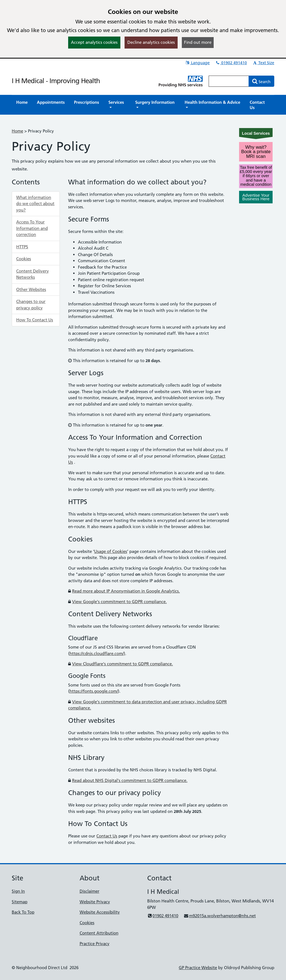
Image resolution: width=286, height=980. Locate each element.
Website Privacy (95, 902)
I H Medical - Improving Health (56, 81)
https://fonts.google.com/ (94, 691)
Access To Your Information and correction (32, 228)
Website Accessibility (100, 912)
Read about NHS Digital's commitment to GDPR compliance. (130, 780)
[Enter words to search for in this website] (229, 81)
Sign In (18, 891)
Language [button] (197, 63)
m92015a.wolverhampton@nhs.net (220, 916)
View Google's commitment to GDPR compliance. (119, 602)
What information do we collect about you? (35, 204)
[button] (117, 105)
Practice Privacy (95, 944)
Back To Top (23, 912)
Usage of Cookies (111, 551)
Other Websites (31, 289)
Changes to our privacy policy (31, 305)
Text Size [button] (263, 63)
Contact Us (107, 836)
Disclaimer (90, 891)
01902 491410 (231, 63)
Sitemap (20, 902)
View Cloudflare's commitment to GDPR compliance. (122, 664)
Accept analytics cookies (94, 42)
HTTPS (22, 247)
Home (17, 131)
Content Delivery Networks (33, 274)
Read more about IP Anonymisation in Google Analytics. (126, 591)
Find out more (198, 42)
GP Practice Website (198, 968)
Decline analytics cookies (151, 42)
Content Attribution (99, 933)
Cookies (24, 259)
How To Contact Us (35, 320)
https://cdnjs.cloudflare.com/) (97, 653)
